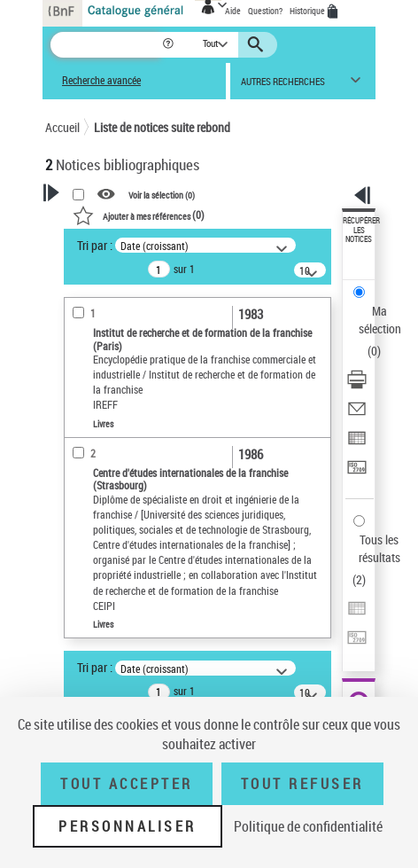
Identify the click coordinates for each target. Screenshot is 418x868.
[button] (170, 45)
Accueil (62, 127)
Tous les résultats (379, 548)
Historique (308, 11)
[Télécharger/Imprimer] (357, 385)
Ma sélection (380, 320)
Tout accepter (127, 784)
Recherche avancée (101, 80)
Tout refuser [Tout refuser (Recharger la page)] (302, 784)
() (139, 215)
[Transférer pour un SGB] (357, 473)
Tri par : (95, 245)
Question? (265, 11)
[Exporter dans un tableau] (357, 444)
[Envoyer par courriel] (357, 414)
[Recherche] (106, 45)
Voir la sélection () (162, 195)
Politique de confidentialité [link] (308, 826)
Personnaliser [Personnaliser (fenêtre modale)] (128, 826)
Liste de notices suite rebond (162, 127)
